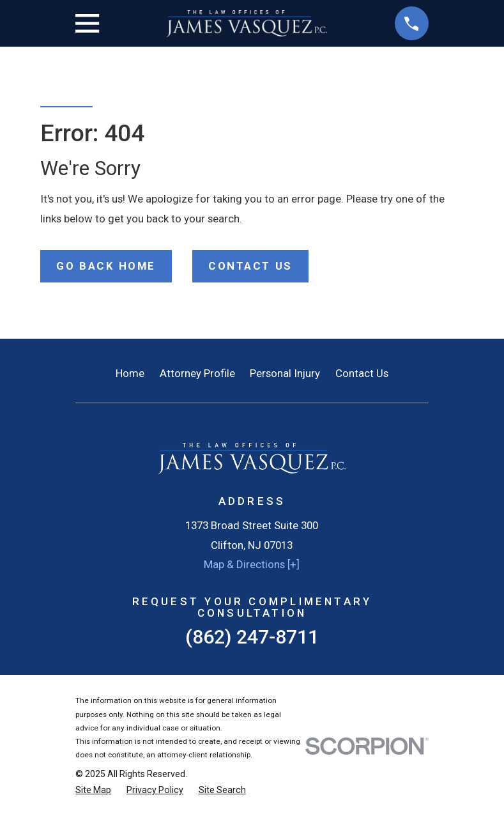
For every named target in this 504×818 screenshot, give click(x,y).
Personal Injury (285, 373)
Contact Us (362, 373)
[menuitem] (93, 790)
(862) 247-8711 (252, 637)
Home (130, 373)
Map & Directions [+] (252, 564)
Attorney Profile (197, 373)
